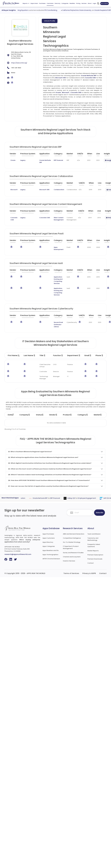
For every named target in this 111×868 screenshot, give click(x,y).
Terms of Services (71, 573)
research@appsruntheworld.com (18, 554)
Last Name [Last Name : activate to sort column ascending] (29, 355)
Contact (91, 563)
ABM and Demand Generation (74, 534)
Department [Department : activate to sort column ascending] (74, 355)
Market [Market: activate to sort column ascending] (98, 415)
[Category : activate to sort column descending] (59, 155)
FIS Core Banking (54, 10)
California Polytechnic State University (80, 10)
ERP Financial (58, 160)
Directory (57, 3)
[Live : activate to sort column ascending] (99, 155)
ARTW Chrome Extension (51, 559)
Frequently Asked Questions (94, 545)
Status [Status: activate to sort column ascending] (40, 415)
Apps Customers (49, 538)
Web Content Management (59, 219)
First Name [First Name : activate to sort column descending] (14, 355)
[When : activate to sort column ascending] (91, 155)
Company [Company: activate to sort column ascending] (25, 415)
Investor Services (69, 561)
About (90, 3)
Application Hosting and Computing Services (58, 280)
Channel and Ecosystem (72, 557)
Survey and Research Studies (73, 553)
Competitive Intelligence (72, 538)
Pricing (78, 3)
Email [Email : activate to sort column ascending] (88, 355)
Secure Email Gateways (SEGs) (58, 325)
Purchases (42, 3)
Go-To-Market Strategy (72, 542)
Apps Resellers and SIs (51, 550)
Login (94, 3)
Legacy (23, 160)
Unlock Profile (50, 21)
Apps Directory (48, 542)
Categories (65, 3)
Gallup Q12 (74, 498)
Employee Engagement (90, 498)
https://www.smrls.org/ (19, 63)
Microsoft (66, 92)
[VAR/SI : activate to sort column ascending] (81, 155)
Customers (50, 3)
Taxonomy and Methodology (93, 539)
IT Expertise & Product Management (71, 547)
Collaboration (59, 190)
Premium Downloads (95, 559)
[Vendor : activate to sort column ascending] (15, 155)
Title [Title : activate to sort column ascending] (42, 355)
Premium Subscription (95, 555)
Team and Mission (94, 534)
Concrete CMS (90, 78)
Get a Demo (105, 3)
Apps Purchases (48, 534)
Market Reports (93, 551)
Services (84, 3)
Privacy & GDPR (89, 573)
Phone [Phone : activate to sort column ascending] (99, 355)
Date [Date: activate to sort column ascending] (11, 415)
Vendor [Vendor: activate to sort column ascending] (53, 415)
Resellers (72, 3)
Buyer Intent (34, 3)
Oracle (58, 92)
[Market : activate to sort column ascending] (71, 155)
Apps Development (59, 248)
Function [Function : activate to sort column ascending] (58, 355)
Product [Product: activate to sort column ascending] (67, 415)
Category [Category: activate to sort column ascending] (83, 415)
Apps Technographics (50, 555)
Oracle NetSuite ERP (89, 76)
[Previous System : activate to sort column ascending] (29, 155)
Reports (26, 3)
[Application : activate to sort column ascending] (46, 155)
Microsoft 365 (61, 78)
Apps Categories (49, 546)
